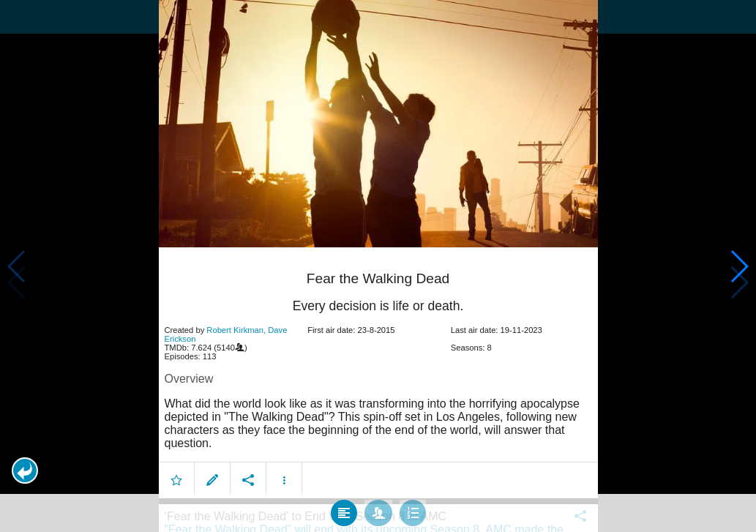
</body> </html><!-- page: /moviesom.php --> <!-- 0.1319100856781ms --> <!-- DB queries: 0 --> (378, 266)
